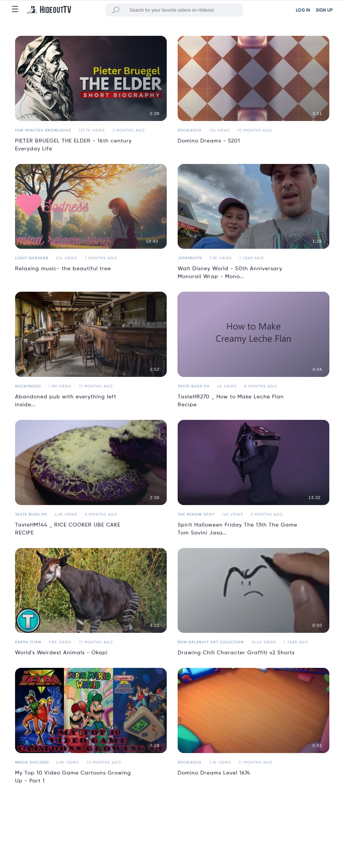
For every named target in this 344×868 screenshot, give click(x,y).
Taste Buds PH (194, 386)
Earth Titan (28, 642)
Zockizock (190, 130)
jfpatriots (190, 258)
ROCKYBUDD (28, 386)
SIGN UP (324, 11)
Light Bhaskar (32, 258)
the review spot (196, 514)
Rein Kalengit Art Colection (211, 642)
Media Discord (32, 762)
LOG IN (303, 11)
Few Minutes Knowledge (43, 130)
